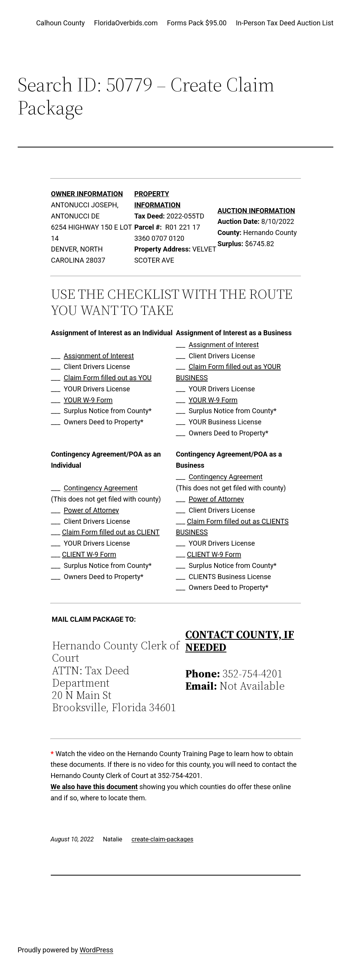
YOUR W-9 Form (88, 400)
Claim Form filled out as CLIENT (111, 532)
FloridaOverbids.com (126, 23)
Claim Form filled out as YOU (108, 378)
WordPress (96, 950)
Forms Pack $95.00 (197, 23)
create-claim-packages (162, 839)
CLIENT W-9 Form (89, 554)
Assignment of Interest (99, 356)
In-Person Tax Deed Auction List (284, 23)
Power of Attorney (91, 510)
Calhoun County (61, 23)
